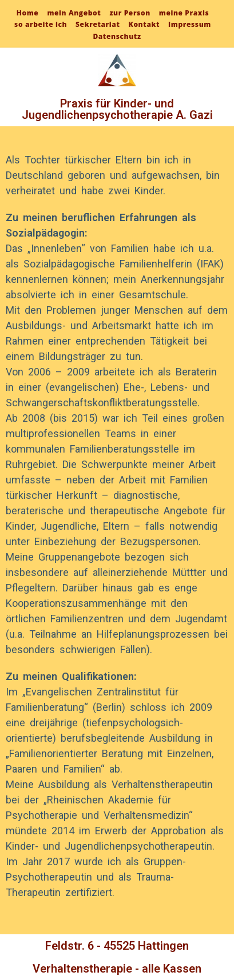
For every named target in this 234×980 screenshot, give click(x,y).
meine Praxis (184, 13)
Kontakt (144, 24)
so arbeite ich (41, 24)
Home (28, 13)
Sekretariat (98, 24)
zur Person (130, 13)
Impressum (190, 24)
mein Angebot (74, 13)
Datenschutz (117, 36)
